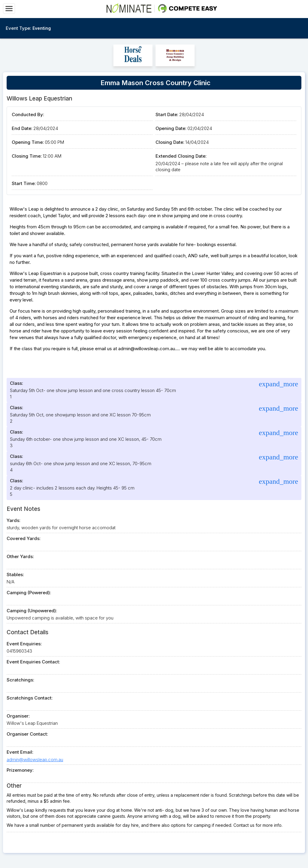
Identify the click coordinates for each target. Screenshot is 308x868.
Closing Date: (170, 142)
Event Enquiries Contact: (33, 662)
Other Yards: (20, 556)
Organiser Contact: (27, 734)
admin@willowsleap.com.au (35, 760)
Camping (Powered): (29, 593)
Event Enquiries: (24, 644)
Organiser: (18, 716)
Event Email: (20, 752)
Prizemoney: (20, 770)
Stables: (15, 575)
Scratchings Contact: (30, 698)
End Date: (22, 128)
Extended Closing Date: (181, 156)
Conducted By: (28, 114)
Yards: (14, 520)
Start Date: (167, 114)
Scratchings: (20, 680)
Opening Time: (28, 142)
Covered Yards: (24, 538)
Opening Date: (171, 128)
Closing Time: (27, 156)
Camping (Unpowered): (32, 611)
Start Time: (24, 183)
